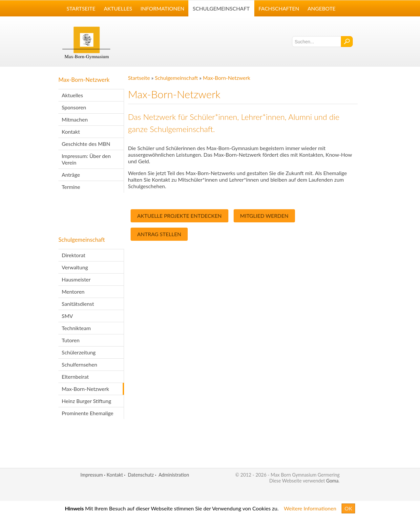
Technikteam (76, 328)
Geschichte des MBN (86, 144)
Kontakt (71, 132)
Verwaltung (75, 267)
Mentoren (73, 292)
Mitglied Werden (264, 216)
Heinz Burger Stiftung (86, 401)
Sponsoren (74, 107)
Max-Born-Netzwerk (84, 80)
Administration (174, 475)
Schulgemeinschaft (82, 240)
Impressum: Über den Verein (86, 159)
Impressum (92, 475)
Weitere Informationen (310, 508)
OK (348, 508)
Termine (71, 187)
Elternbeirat (75, 377)
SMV (67, 316)
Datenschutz (141, 475)
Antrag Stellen (159, 234)
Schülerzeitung (79, 352)
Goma (332, 481)
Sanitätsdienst (78, 304)
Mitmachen (75, 119)
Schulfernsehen (79, 364)
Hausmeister (76, 279)
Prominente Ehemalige (87, 413)
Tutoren (71, 340)
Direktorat (73, 255)
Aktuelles (72, 95)
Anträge (71, 175)
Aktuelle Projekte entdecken (179, 216)
